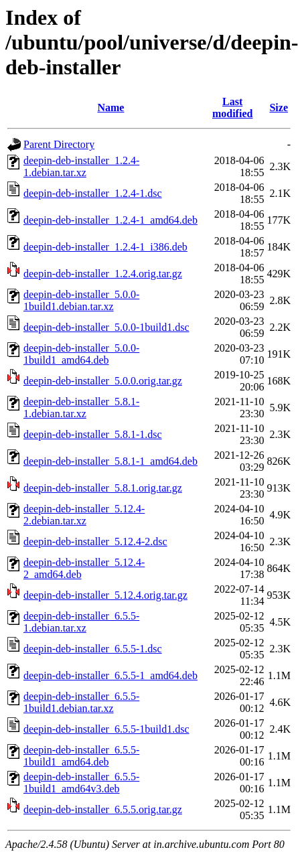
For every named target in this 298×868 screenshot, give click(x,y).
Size (279, 107)
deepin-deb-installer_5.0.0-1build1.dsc (106, 327)
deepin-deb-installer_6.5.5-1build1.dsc (106, 729)
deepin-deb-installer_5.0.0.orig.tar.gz (103, 381)
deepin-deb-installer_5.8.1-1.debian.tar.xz (81, 408)
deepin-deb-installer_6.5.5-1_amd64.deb (110, 675)
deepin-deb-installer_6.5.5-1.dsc (93, 649)
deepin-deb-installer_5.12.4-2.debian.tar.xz (84, 515)
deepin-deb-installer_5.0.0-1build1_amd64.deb (81, 354)
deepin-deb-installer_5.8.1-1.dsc (93, 434)
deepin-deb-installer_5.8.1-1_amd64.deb (110, 461)
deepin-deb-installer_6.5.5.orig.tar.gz (103, 809)
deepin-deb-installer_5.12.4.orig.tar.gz (105, 595)
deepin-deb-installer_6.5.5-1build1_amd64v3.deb (81, 783)
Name (110, 107)
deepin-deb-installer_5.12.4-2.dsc (95, 541)
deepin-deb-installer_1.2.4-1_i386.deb (105, 247)
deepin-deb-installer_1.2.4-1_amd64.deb (110, 220)
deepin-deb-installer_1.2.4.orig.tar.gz (103, 274)
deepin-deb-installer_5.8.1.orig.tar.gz (103, 488)
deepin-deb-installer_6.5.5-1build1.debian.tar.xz (81, 702)
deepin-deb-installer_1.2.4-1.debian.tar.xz (81, 166)
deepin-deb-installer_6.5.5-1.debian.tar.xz (81, 622)
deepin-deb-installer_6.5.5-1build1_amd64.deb (81, 756)
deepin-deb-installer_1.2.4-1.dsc (93, 193)
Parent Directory (59, 144)
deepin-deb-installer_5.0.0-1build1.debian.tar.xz (81, 300)
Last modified (232, 107)
